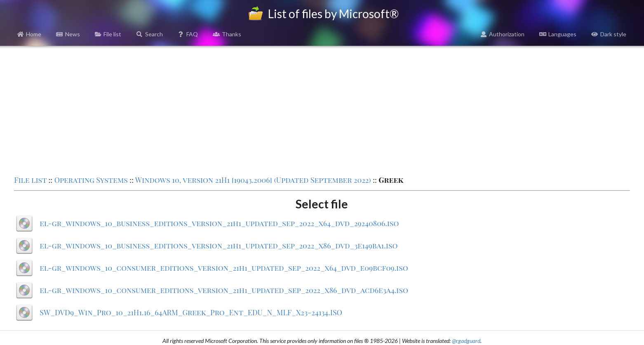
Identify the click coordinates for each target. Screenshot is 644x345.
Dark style (609, 34)
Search (149, 34)
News (68, 34)
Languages (558, 34)
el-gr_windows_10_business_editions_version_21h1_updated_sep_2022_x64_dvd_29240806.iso (219, 223)
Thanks (227, 34)
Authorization (503, 34)
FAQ (188, 34)
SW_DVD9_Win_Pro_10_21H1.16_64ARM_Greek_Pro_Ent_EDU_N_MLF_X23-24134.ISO (191, 312)
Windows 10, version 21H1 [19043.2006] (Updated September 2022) (253, 180)
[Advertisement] (322, 110)
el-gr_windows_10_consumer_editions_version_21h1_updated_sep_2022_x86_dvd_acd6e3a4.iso (224, 290)
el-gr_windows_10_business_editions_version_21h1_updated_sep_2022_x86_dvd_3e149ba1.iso (219, 246)
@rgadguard (466, 341)
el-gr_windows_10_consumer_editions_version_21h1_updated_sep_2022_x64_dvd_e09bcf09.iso (224, 268)
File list (108, 34)
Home (29, 34)
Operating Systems (91, 180)
